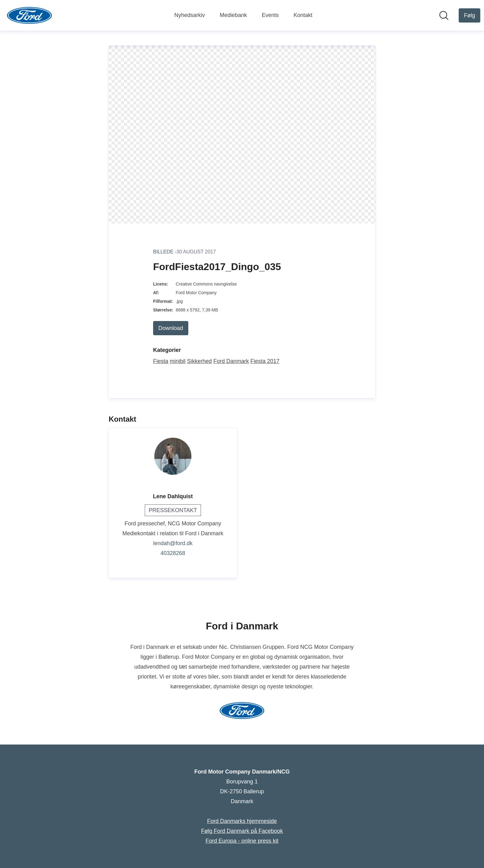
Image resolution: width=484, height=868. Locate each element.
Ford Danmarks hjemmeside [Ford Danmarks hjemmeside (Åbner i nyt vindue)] (242, 821)
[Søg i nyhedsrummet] (444, 15)
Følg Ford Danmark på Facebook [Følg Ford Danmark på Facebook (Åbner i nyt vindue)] (242, 831)
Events (270, 15)
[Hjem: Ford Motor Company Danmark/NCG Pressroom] (29, 15)
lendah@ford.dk (173, 543)
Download (171, 328)
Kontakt (303, 15)
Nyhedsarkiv (190, 15)
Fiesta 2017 (265, 361)
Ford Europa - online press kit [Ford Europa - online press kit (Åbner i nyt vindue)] (242, 841)
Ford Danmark (231, 361)
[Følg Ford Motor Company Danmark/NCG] (469, 15)
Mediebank (233, 15)
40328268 (173, 553)
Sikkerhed (199, 361)
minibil (178, 361)
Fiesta (161, 361)
